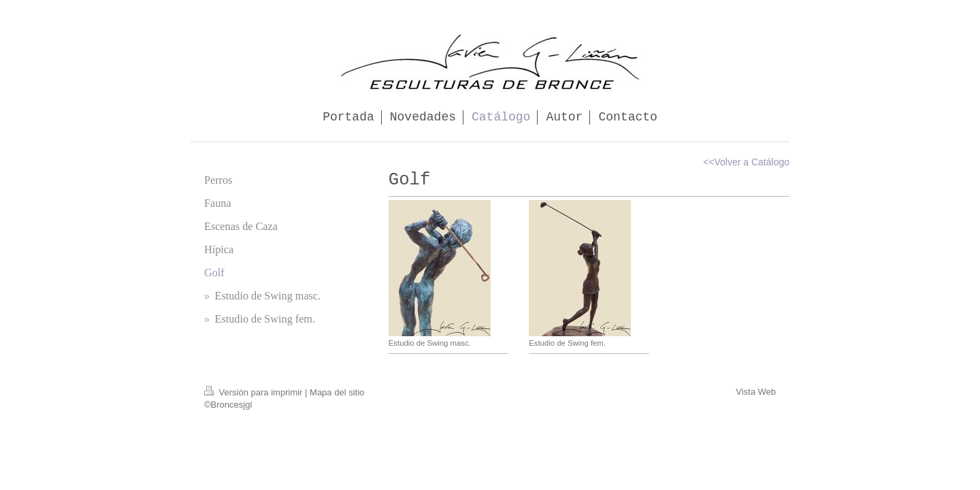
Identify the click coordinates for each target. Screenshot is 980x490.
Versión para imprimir (255, 392)
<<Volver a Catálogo (746, 162)
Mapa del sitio (337, 392)
